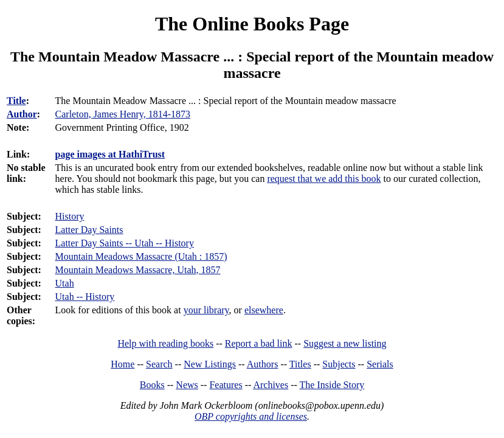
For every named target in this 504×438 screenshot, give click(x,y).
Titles (300, 364)
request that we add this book (324, 179)
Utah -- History (85, 297)
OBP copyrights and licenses (251, 416)
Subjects (339, 364)
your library (206, 310)
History (70, 216)
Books (152, 385)
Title (16, 101)
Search (159, 364)
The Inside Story (332, 385)
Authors (263, 364)
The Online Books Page (252, 24)
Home (123, 364)
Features (226, 385)
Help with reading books (165, 343)
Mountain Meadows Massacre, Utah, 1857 (138, 270)
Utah (65, 283)
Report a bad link (259, 343)
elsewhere (264, 310)
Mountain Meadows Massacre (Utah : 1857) (141, 256)
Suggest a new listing (345, 343)
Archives (271, 385)
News (187, 385)
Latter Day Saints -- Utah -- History (125, 243)
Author (22, 114)
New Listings (210, 364)
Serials (380, 364)
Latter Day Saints (89, 230)
